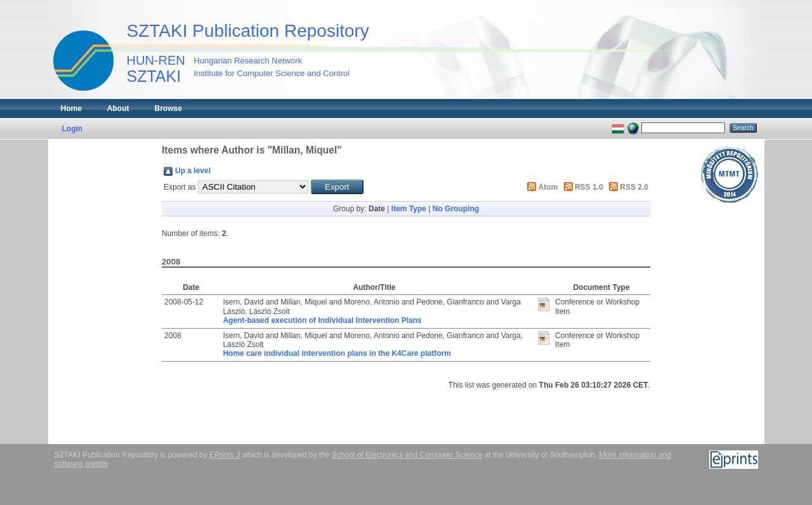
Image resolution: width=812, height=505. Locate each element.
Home (71, 108)
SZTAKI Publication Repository (248, 31)
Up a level (193, 171)
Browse (168, 108)
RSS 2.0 (634, 187)
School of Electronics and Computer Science (407, 455)
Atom (548, 187)
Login (73, 129)
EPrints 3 (225, 455)
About (118, 108)
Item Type (409, 209)
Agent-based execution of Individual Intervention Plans (322, 320)
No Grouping (456, 209)
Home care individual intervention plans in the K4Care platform (337, 353)
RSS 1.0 (589, 187)
